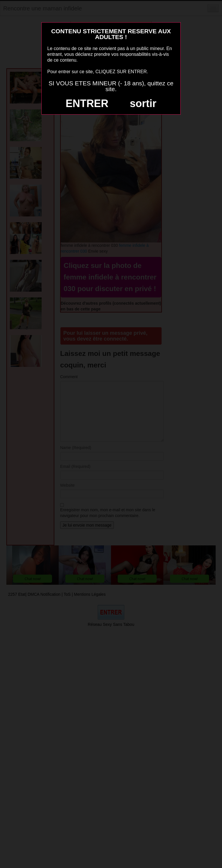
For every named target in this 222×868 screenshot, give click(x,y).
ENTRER (87, 103)
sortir (143, 103)
